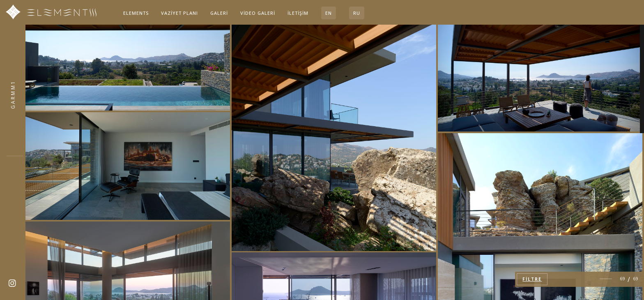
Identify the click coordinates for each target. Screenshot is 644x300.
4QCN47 (13, 94)
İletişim (298, 13)
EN (329, 13)
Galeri (219, 13)
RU (357, 13)
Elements (136, 13)
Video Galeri (258, 13)
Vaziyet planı (179, 13)
